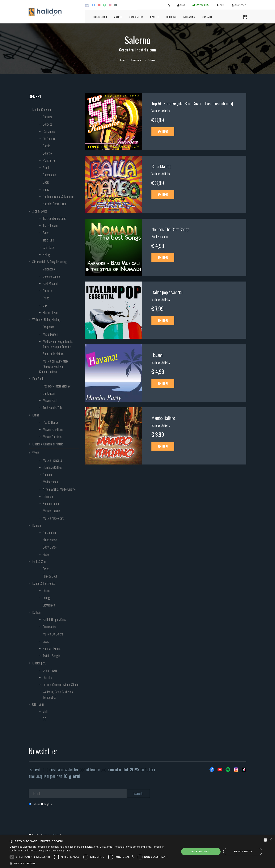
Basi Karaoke (160, 237)
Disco (46, 569)
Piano (46, 298)
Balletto (47, 153)
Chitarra (47, 291)
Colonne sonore (51, 276)
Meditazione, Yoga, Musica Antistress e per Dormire (58, 344)
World (36, 453)
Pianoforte (49, 160)
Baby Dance (50, 547)
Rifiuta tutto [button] (243, 852)
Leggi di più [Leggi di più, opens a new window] (66, 851)
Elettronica (49, 605)
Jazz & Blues (40, 211)
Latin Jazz (48, 247)
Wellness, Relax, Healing (46, 320)
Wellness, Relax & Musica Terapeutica (58, 695)
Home (122, 60)
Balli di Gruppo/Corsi (55, 619)
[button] (92, 863)
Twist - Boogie (51, 656)
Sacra (46, 189)
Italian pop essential (167, 292)
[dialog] (137, 852)
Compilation (49, 175)
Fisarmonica (50, 627)
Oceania (47, 475)
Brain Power (50, 670)
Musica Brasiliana (53, 429)
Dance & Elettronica (44, 583)
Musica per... (39, 663)
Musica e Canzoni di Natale (48, 444)
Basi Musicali (50, 283)
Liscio (46, 641)
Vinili (45, 712)
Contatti (207, 17)
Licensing (171, 17)
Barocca (48, 124)
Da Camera (49, 139)
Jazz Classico (50, 225)
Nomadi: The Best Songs (170, 229)
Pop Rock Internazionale (57, 386)
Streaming (189, 17)
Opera (46, 182)
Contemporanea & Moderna (58, 197)
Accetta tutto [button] (201, 852)
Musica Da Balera (53, 634)
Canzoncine (49, 533)
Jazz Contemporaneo (55, 218)
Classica (48, 117)
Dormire (47, 677)
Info (163, 132)
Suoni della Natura (53, 354)
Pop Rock (38, 379)
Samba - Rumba (52, 648)
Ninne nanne (50, 540)
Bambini (37, 525)
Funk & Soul (39, 562)
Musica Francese (52, 460)
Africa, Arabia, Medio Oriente (59, 489)
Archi (46, 168)
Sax (45, 305)
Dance (46, 590)
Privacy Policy (51, 835)
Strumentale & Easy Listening (49, 262)
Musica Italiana (51, 511)
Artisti (118, 17)
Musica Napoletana (54, 518)
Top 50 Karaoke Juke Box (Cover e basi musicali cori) (192, 103)
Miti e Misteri (50, 334)
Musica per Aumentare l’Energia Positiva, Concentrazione (54, 366)
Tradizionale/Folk (52, 408)
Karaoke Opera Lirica (55, 204)
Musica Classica (42, 110)
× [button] (271, 840)
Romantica (49, 131)
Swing (46, 254)
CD (45, 719)
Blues (46, 233)
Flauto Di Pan (50, 312)
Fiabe (46, 554)
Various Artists (161, 111)
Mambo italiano (163, 418)
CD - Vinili (38, 704)
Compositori (136, 17)
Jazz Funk (48, 240)
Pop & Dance (51, 422)
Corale (46, 146)
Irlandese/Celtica (52, 467)
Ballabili (37, 612)
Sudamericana (51, 504)
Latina (36, 415)
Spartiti (155, 17)
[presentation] (58, 821)
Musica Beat (50, 400)
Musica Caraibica (53, 437)
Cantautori (49, 393)
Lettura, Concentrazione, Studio (61, 685)
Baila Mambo (161, 166)
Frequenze (49, 327)
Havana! (157, 355)
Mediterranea (50, 482)
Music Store (100, 17)
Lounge (47, 598)
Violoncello (49, 269)
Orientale (48, 496)
